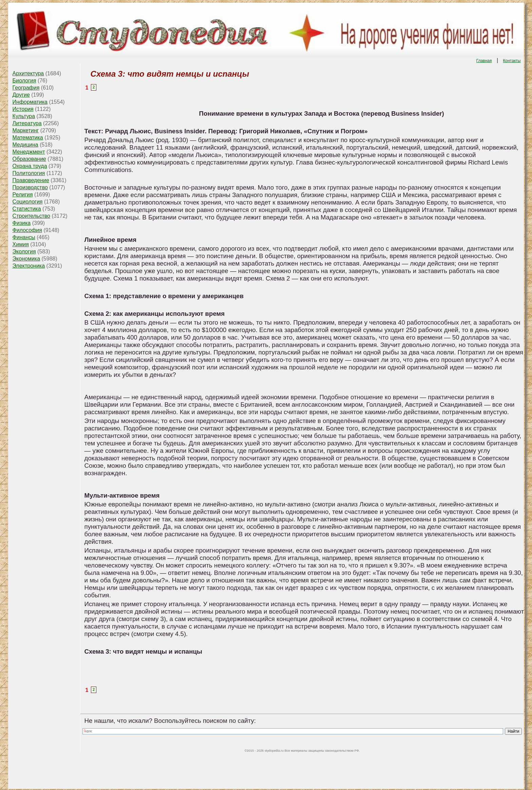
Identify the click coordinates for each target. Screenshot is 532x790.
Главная (484, 61)
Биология (24, 81)
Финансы (24, 237)
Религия (23, 195)
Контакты (512, 61)
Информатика (30, 102)
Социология (28, 202)
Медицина (25, 145)
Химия (21, 244)
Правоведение (31, 180)
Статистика (27, 209)
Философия (27, 230)
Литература (27, 123)
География (26, 88)
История (23, 109)
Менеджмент (29, 152)
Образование (29, 159)
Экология (24, 252)
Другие (21, 95)
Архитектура (28, 73)
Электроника (29, 266)
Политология (29, 173)
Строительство (31, 216)
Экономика (26, 259)
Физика (22, 223)
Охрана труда (30, 166)
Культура (24, 116)
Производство (30, 187)
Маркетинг (26, 130)
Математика (28, 138)
